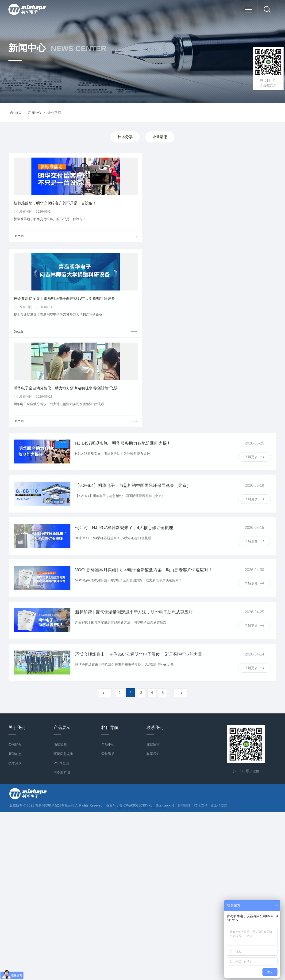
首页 (18, 113)
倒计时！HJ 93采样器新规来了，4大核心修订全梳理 (124, 366)
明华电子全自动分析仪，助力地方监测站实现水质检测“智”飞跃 (232, 250)
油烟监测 (60, 611)
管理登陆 (184, 672)
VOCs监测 (61, 629)
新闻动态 (15, 620)
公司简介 (15, 611)
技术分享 (125, 137)
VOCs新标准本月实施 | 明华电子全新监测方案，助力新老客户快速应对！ (144, 408)
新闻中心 (35, 113)
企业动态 (160, 137)
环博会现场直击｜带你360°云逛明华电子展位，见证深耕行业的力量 (139, 493)
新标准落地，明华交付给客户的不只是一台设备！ (52, 204)
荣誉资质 (108, 620)
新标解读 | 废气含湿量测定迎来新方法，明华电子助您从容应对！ (136, 450)
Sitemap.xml (165, 672)
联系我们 (153, 620)
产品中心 (108, 611)
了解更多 (254, 295)
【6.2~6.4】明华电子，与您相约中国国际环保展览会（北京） (133, 324)
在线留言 (153, 611)
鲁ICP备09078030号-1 (136, 672)
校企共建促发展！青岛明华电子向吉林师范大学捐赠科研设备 (142, 250)
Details (19, 237)
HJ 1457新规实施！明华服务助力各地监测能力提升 (123, 282)
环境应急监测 (63, 620)
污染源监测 (62, 639)
